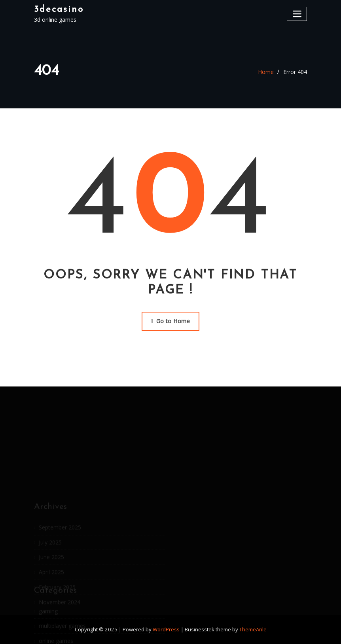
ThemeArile (253, 629)
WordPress (166, 629)
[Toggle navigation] (297, 14)
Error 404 (295, 72)
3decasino (59, 10)
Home (266, 72)
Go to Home (170, 321)
